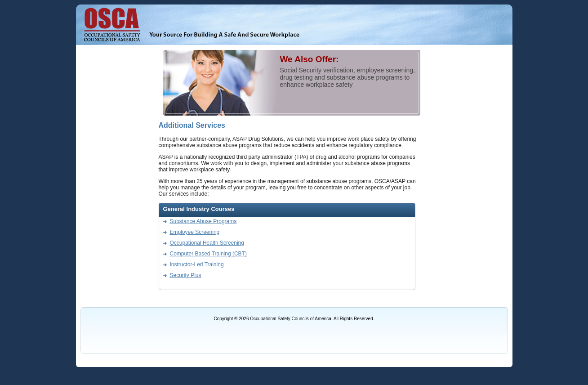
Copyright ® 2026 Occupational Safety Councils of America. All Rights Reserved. (294, 319)
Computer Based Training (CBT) (208, 254)
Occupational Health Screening (207, 243)
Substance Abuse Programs (203, 221)
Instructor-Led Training (197, 264)
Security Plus (186, 275)
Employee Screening (195, 232)
